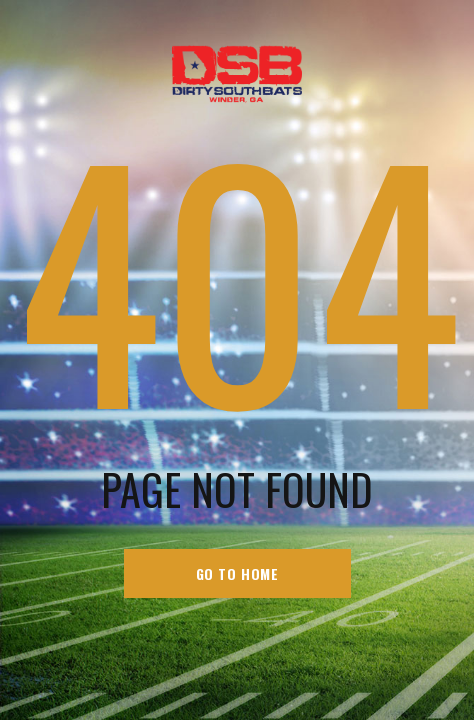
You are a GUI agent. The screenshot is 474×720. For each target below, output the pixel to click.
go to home (237, 573)
